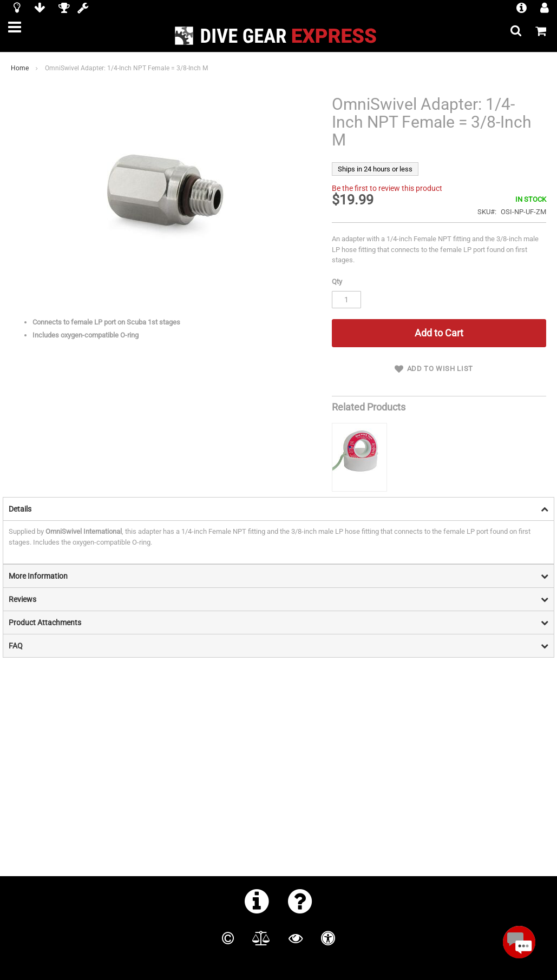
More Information (38, 563)
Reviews (22, 586)
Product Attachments (45, 610)
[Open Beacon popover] (519, 942)
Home (20, 68)
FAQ (16, 633)
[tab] (278, 496)
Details (20, 496)
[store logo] (279, 36)
